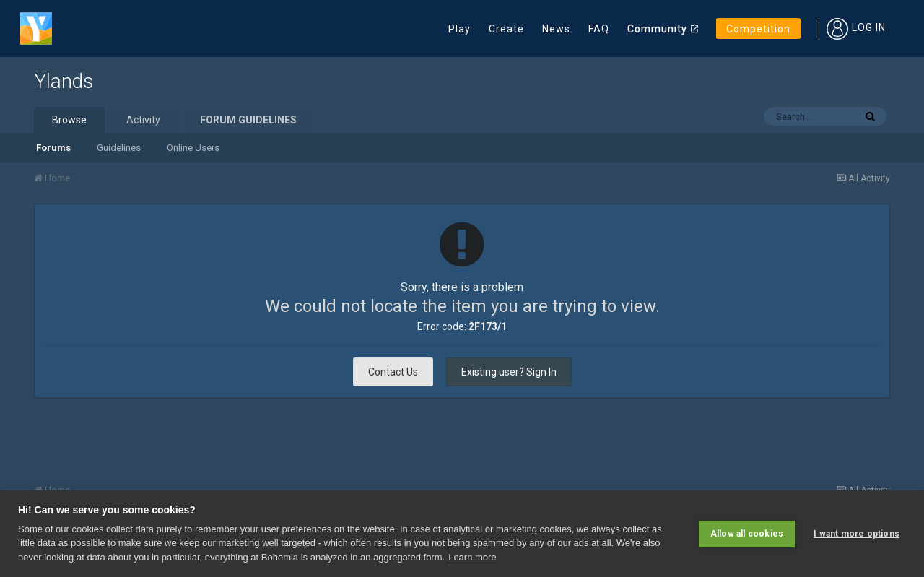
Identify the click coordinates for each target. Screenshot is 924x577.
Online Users (193, 148)
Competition (758, 29)
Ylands (64, 81)
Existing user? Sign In (509, 372)
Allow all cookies (747, 534)
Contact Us (393, 372)
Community (657, 29)
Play (459, 29)
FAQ (599, 29)
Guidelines (119, 148)
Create (506, 29)
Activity (143, 120)
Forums (53, 148)
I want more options (857, 534)
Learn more (472, 557)
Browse (69, 120)
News (556, 29)
